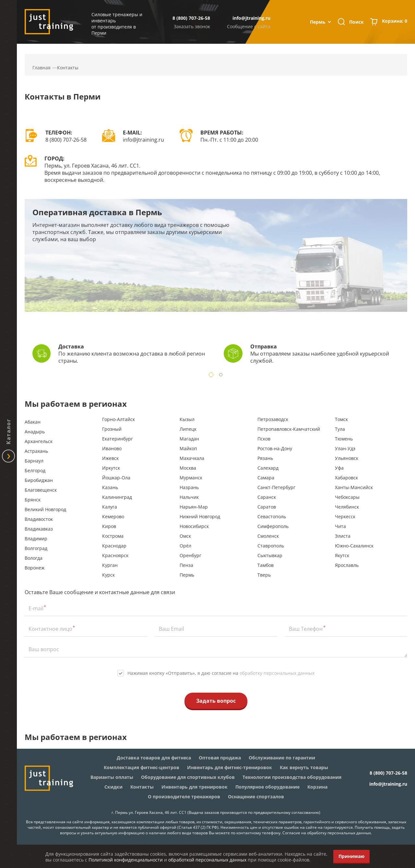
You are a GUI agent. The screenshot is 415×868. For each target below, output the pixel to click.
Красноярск (115, 555)
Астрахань (36, 451)
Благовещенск (41, 490)
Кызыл (187, 419)
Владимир (36, 539)
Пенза (186, 565)
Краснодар (114, 546)
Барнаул (34, 461)
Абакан (33, 422)
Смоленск (268, 536)
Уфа (339, 468)
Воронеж (35, 568)
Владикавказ (39, 529)
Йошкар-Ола (116, 478)
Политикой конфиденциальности (126, 860)
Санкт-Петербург (276, 487)
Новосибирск (194, 526)
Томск (341, 419)
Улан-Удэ (345, 448)
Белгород (35, 470)
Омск (185, 536)
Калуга (110, 507)
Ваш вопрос (44, 649)
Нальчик (189, 497)
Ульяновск (347, 458)
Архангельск (39, 441)
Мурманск (191, 478)
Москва (188, 468)
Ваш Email (172, 629)
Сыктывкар (270, 555)
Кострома (113, 536)
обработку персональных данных (277, 673)
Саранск (267, 497)
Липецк (188, 429)
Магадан (189, 439)
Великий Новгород (45, 509)
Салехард (268, 468)
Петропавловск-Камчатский (289, 429)
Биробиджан (39, 480)
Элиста (343, 536)
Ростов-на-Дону (275, 448)
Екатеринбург (118, 439)
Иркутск (111, 468)
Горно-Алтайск (119, 419)
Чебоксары (347, 497)
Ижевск (110, 458)
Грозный (112, 429)
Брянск (33, 500)
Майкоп (188, 448)
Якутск (342, 555)
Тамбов (266, 565)
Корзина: (395, 22)
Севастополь (272, 516)
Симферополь (273, 526)
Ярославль (347, 565)
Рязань (265, 458)
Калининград (117, 497)
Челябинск (347, 507)
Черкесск (345, 516)
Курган (110, 565)
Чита (340, 526)
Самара (266, 478)
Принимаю (351, 856)
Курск (108, 575)
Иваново (112, 448)
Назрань (189, 487)
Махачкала (192, 458)
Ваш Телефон (306, 629)
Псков (264, 439)
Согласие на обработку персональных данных (327, 833)
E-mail (36, 608)
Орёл (185, 546)
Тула (340, 429)
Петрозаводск (273, 419)
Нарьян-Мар (194, 507)
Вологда (34, 558)
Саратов (267, 507)
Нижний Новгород (200, 516)
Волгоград (36, 548)
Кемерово (113, 516)
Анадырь (35, 432)
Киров (109, 526)
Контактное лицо (50, 629)
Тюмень (344, 439)
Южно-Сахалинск (354, 546)
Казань (110, 487)
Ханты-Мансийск (354, 487)
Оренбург (190, 555)
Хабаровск (346, 478)
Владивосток (39, 519)
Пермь (187, 575)
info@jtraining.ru (251, 18)
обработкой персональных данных (207, 860)
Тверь (264, 575)
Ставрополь (271, 546)
